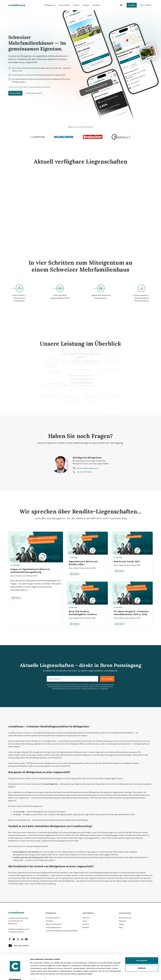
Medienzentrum (125, 918)
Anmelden (132, 5)
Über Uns (86, 918)
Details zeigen (36, 975)
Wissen (77, 5)
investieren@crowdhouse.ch (87, 468)
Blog (121, 927)
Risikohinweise (46, 87)
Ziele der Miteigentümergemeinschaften (62, 931)
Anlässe (86, 5)
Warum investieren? (54, 924)
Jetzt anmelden (107, 679)
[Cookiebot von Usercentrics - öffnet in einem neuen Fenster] (15, 975)
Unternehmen (64, 5)
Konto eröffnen (146, 5)
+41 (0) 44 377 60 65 (84, 472)
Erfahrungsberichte (54, 927)
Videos (121, 924)
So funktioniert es (53, 918)
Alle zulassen (142, 956)
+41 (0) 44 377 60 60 (16, 932)
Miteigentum (50, 5)
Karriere (86, 924)
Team (85, 921)
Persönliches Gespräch (34, 93)
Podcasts (123, 921)
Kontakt (96, 5)
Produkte (49, 921)
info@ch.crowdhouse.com (18, 929)
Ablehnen (142, 963)
